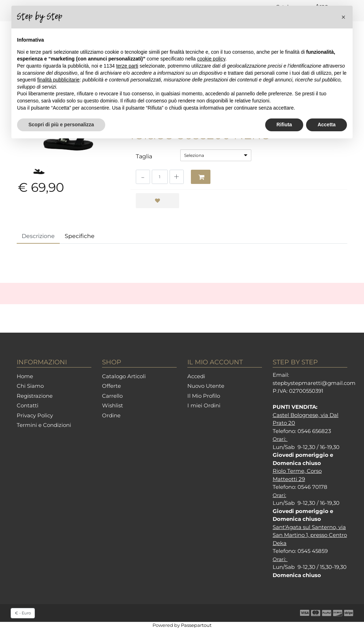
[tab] (38, 237)
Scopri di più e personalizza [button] (61, 125)
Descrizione (38, 236)
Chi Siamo (30, 386)
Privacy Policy (35, 415)
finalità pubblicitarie (58, 80)
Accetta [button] (326, 125)
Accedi (196, 376)
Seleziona (194, 155)
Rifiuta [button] (284, 125)
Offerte (111, 386)
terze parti (127, 66)
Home (25, 376)
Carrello (112, 396)
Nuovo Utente (206, 386)
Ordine (111, 415)
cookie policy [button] (211, 59)
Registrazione (35, 396)
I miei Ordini (204, 405)
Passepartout (196, 625)
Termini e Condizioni (44, 425)
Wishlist (113, 405)
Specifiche (80, 236)
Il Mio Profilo (204, 396)
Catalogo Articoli (124, 376)
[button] (201, 177)
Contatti (28, 405)
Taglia (144, 156)
